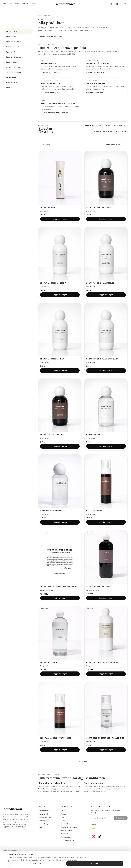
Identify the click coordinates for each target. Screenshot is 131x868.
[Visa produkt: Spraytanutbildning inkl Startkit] (60, 557)
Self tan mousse (67, 830)
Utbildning (121, 131)
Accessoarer (11, 77)
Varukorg (42, 827)
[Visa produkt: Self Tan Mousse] (106, 481)
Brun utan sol (11, 37)
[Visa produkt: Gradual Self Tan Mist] (60, 481)
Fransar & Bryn (12, 82)
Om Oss (64, 811)
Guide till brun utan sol (51, 36)
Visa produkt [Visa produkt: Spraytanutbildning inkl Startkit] (60, 598)
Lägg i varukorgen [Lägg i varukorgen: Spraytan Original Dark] (60, 370)
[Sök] (111, 4)
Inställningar (36, 863)
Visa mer (83, 761)
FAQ (34, 4)
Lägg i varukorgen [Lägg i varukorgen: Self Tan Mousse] (106, 522)
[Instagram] (94, 836)
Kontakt (26, 4)
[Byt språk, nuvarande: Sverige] (118, 4)
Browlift (9, 88)
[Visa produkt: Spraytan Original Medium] (106, 254)
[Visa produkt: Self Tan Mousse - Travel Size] (60, 709)
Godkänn (95, 863)
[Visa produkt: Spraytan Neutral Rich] (60, 405)
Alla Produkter (12, 31)
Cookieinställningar (68, 840)
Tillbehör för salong (14, 72)
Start (40, 16)
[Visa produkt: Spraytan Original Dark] (60, 330)
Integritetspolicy (67, 837)
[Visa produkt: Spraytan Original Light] (60, 254)
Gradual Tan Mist (13, 47)
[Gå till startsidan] (65, 4)
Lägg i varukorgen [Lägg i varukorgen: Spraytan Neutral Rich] (60, 446)
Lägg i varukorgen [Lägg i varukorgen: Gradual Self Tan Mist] (60, 522)
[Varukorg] (125, 4)
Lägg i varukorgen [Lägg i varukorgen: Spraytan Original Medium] (106, 295)
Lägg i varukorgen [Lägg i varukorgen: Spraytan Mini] (60, 219)
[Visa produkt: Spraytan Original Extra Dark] (106, 330)
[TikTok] (100, 836)
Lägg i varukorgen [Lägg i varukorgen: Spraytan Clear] (106, 446)
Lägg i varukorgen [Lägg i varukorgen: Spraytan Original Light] (60, 295)
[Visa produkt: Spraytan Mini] (60, 178)
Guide (17, 4)
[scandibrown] (18, 809)
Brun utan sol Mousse (14, 42)
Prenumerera (121, 818)
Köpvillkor (64, 834)
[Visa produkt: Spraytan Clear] (106, 405)
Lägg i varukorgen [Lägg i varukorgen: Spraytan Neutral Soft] (106, 219)
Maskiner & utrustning (14, 67)
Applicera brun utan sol (69, 827)
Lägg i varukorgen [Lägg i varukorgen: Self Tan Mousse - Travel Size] (60, 750)
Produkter (8, 4)
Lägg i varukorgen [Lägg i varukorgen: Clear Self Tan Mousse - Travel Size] (106, 750)
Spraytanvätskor (12, 62)
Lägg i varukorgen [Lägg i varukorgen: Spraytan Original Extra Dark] (106, 370)
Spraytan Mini (11, 52)
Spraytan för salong (14, 57)
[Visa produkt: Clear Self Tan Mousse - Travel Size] (106, 709)
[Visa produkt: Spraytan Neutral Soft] (106, 178)
